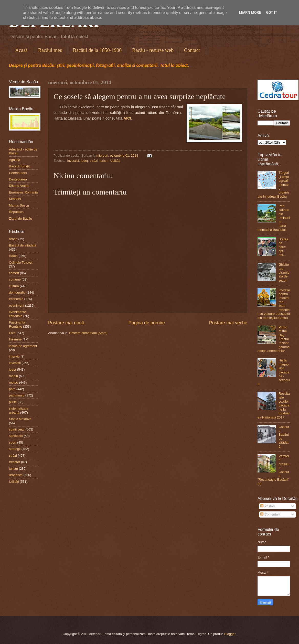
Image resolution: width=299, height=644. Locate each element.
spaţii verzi (17, 429)
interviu (14, 356)
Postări (268, 506)
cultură (14, 286)
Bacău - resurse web (153, 50)
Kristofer (15, 199)
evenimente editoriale (18, 314)
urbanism (16, 475)
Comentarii (270, 514)
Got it (271, 13)
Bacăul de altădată (23, 245)
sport (13, 442)
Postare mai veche (228, 323)
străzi (94, 161)
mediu (13, 376)
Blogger (230, 634)
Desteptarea (18, 179)
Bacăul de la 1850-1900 (97, 50)
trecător (15, 462)
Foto (12, 333)
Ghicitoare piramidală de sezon (284, 272)
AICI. (128, 118)
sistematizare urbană (19, 410)
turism (104, 161)
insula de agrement (23, 346)
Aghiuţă (15, 160)
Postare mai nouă (66, 323)
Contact (192, 50)
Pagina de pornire (147, 323)
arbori (13, 239)
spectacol (16, 436)
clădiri (13, 256)
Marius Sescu (19, 205)
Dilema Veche (19, 186)
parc (12, 389)
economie (16, 299)
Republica (16, 212)
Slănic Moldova (20, 419)
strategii (15, 449)
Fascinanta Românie (17, 324)
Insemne (15, 339)
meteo (14, 383)
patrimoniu (17, 395)
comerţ (14, 273)
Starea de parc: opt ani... (283, 247)
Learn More (250, 13)
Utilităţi (115, 161)
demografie (17, 292)
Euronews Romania (23, 192)
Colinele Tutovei (21, 262)
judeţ (84, 161)
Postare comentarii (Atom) (88, 333)
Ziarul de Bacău (20, 218)
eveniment (17, 305)
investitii (73, 161)
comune (15, 279)
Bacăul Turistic (20, 166)
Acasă (21, 50)
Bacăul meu (50, 50)
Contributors (18, 173)
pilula (13, 402)
